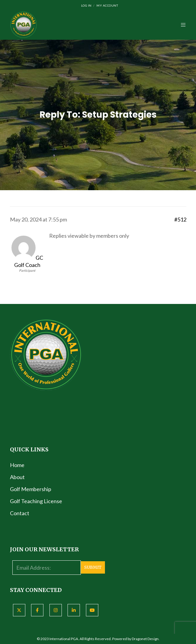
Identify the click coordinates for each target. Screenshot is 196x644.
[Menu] (181, 25)
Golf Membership (31, 489)
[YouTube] (92, 610)
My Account (107, 5)
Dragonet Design (145, 639)
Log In (86, 5)
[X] (19, 610)
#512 (180, 219)
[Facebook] (37, 610)
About (17, 477)
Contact (20, 513)
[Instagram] (56, 610)
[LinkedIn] (74, 610)
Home (17, 465)
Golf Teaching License (36, 501)
